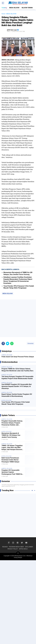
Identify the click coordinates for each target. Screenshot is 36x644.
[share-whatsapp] (12, 343)
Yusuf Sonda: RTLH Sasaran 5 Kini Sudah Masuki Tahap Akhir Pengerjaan (16, 403)
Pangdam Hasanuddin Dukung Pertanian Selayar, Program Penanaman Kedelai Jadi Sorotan (12, 423)
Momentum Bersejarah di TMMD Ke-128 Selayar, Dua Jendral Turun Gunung (11, 435)
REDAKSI (5, 547)
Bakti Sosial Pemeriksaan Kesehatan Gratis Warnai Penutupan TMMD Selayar (10, 460)
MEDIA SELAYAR (14, 8)
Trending (4, 8)
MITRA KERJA (23, 549)
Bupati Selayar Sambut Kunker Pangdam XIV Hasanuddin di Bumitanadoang (17, 395)
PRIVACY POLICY (13, 549)
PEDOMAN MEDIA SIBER (16, 547)
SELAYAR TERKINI (27, 8)
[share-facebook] (3, 343)
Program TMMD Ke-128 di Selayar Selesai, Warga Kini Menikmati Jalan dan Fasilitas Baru (17, 370)
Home (3, 14)
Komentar (30, 343)
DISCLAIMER (29, 547)
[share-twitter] (8, 343)
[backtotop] (18, 553)
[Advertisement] (18, 318)
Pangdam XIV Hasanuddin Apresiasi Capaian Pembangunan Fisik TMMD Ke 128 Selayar (12, 472)
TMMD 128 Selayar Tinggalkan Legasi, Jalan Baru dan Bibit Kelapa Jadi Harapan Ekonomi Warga (12, 448)
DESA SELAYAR (7, 431)
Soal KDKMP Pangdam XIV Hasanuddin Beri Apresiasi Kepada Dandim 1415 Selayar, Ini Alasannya (17, 386)
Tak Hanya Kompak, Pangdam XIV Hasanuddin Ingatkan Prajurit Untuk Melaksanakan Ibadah (17, 377)
